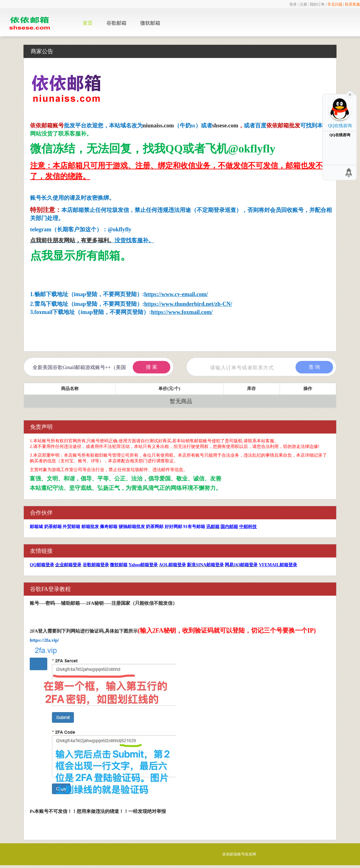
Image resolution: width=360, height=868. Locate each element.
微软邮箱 (150, 23)
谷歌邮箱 (116, 23)
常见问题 (335, 4)
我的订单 (317, 4)
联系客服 (352, 4)
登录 (293, 4)
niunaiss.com (158, 126)
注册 (303, 4)
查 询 (314, 367)
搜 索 (152, 367)
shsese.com (225, 126)
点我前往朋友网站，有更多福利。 (72, 240)
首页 (88, 23)
